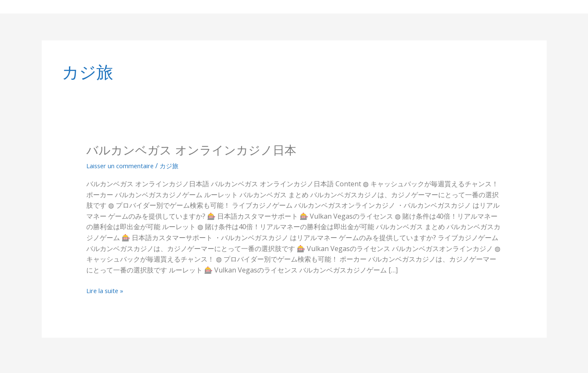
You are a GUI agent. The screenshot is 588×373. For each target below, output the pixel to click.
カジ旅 (178, 165)
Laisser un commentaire (124, 165)
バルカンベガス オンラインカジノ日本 (198, 150)
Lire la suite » (107, 291)
